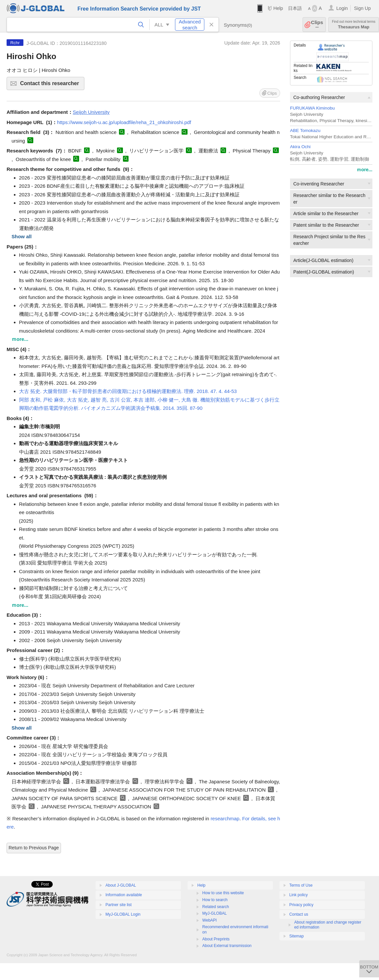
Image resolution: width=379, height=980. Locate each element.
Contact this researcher (51, 85)
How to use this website (223, 893)
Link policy (299, 895)
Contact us (299, 914)
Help (278, 8)
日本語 (295, 8)
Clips (317, 25)
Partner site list (118, 905)
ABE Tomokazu (305, 131)
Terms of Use (301, 885)
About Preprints (216, 939)
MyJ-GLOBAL (215, 913)
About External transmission (227, 946)
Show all (22, 236)
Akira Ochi (300, 147)
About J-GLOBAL (121, 885)
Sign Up (362, 8)
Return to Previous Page (34, 848)
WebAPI (210, 920)
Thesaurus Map (354, 25)
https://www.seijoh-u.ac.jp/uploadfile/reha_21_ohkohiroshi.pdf (124, 122)
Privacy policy (301, 905)
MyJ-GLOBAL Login (123, 914)
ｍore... (364, 170)
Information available (124, 895)
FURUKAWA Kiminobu (312, 108)
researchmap (225, 818)
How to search (215, 900)
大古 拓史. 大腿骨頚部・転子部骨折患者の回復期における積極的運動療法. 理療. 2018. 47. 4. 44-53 (128, 391)
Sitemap (297, 936)
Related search (216, 907)
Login (342, 8)
